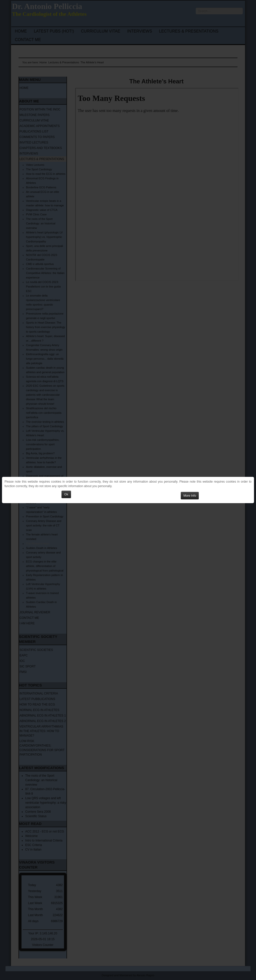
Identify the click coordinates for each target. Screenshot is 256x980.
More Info (190, 496)
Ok (66, 494)
